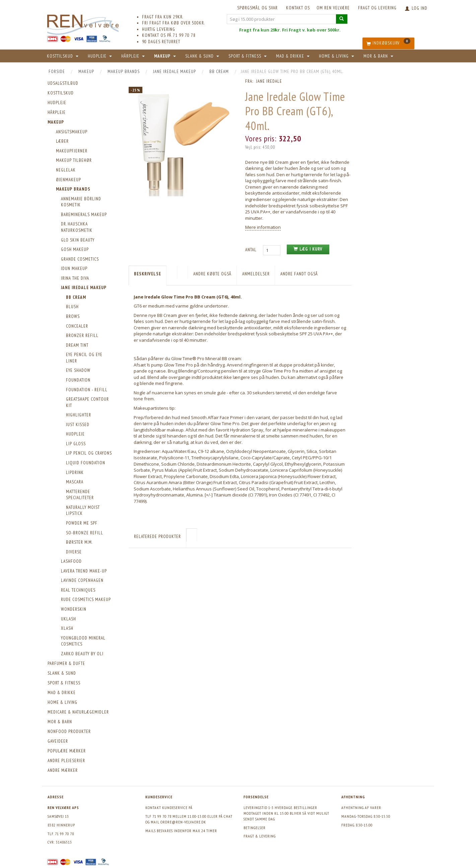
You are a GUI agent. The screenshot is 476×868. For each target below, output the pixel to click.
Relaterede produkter (157, 537)
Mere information (263, 227)
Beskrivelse (148, 274)
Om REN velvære (333, 8)
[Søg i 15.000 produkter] (342, 19)
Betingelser (255, 828)
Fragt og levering (377, 8)
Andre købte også (212, 274)
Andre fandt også (299, 274)
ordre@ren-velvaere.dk (183, 822)
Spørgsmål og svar (257, 8)
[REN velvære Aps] (83, 23)
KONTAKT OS (298, 8)
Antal (252, 250)
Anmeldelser (256, 274)
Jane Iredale (269, 81)
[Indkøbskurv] (388, 43)
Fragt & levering (260, 836)
